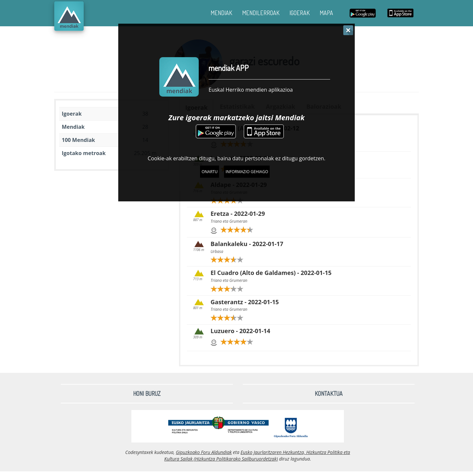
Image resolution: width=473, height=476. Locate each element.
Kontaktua (329, 394)
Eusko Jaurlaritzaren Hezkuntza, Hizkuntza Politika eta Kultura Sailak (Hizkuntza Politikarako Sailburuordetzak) (257, 455)
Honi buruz (147, 394)
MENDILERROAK (261, 13)
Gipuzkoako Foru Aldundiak (204, 452)
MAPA (326, 13)
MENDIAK (221, 13)
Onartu (210, 172)
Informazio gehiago (247, 172)
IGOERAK (300, 13)
